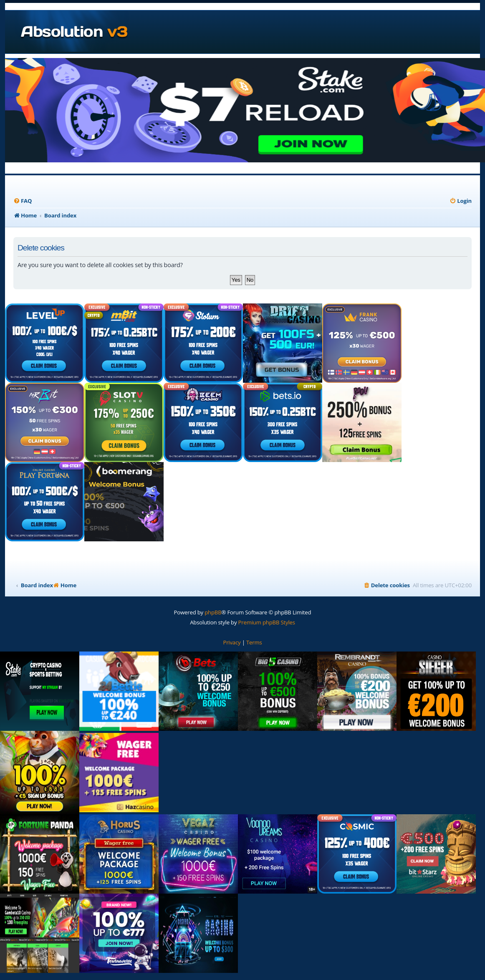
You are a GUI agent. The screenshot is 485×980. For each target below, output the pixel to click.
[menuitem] (23, 201)
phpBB (213, 612)
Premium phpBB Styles (267, 622)
